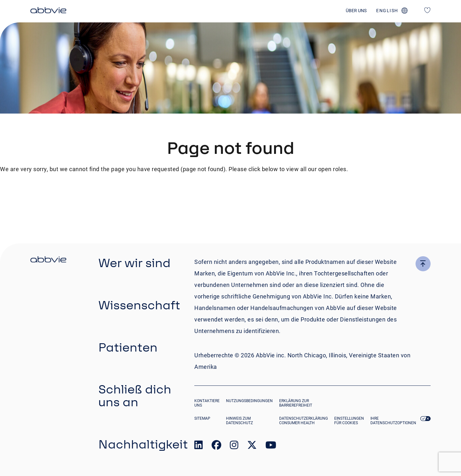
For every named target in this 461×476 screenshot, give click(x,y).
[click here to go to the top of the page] (423, 264)
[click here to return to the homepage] (48, 11)
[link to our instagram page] (234, 446)
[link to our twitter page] (252, 446)
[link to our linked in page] (198, 446)
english (387, 11)
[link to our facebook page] (216, 446)
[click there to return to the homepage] (48, 260)
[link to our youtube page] (271, 446)
